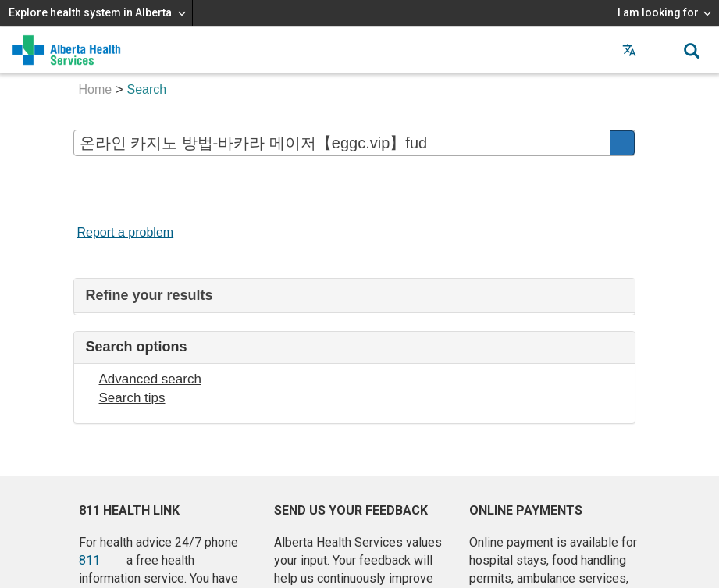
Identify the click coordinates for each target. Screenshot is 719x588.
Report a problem (126, 232)
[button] (660, 50)
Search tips (132, 398)
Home (96, 89)
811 (89, 560)
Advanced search (150, 379)
